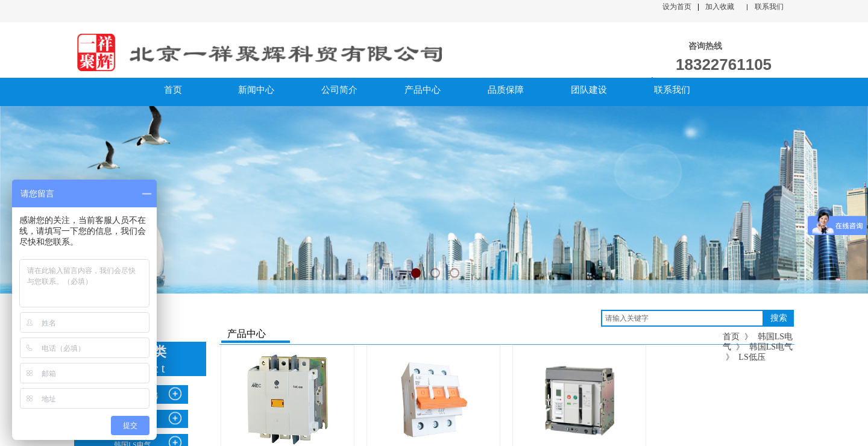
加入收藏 (720, 7)
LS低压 (752, 357)
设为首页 (677, 7)
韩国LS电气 (771, 347)
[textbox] (682, 318)
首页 (731, 337)
